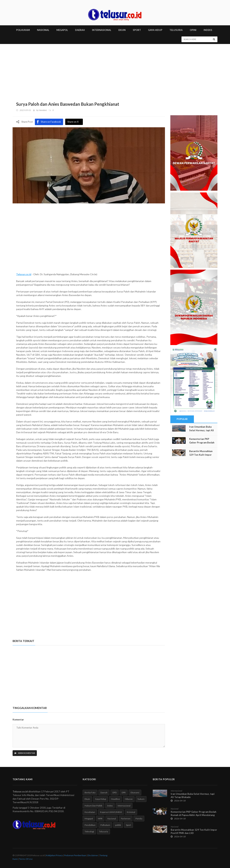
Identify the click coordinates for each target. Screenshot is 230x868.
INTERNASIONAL (102, 30)
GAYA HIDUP (155, 30)
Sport (128, 825)
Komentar (18, 719)
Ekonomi (135, 793)
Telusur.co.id (24, 274)
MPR (100, 819)
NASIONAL (43, 30)
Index (110, 805)
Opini (193, 30)
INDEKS (208, 30)
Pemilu (139, 819)
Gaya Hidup (101, 799)
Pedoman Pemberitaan (75, 855)
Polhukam (105, 825)
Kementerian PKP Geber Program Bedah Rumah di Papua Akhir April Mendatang (194, 813)
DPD (115, 793)
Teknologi (89, 831)
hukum (141, 799)
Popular (182, 419)
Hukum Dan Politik (93, 805)
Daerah (104, 793)
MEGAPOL (62, 30)
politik (118, 825)
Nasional (112, 819)
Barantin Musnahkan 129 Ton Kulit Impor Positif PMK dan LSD (201, 455)
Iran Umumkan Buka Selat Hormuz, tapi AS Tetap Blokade (202, 430)
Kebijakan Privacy (54, 855)
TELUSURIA (176, 30)
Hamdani (43, 110)
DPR (124, 793)
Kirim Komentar (25, 753)
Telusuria (103, 831)
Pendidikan (90, 825)
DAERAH (80, 30)
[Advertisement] (115, 71)
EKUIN (122, 30)
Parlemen (126, 819)
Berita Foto (90, 793)
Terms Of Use (26, 859)
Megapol (89, 819)
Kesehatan (90, 812)
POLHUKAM (23, 30)
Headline (115, 799)
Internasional (124, 805)
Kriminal (131, 812)
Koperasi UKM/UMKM (111, 812)
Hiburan (129, 799)
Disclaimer (93, 855)
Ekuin (87, 799)
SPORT (137, 30)
